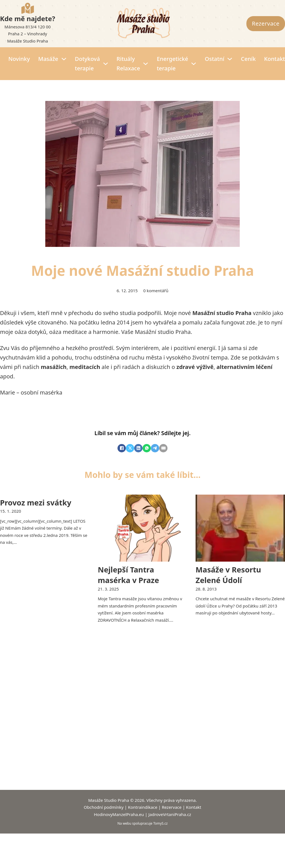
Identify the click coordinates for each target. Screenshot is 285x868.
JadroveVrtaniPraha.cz (170, 814)
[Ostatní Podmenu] (230, 59)
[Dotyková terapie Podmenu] (106, 64)
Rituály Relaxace (128, 64)
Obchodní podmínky (104, 807)
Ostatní (214, 59)
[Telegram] (155, 448)
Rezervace (266, 23)
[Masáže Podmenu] (64, 59)
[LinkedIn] (138, 448)
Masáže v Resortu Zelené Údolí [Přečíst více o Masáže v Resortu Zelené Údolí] (228, 575)
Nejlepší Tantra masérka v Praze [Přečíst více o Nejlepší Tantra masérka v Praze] (128, 575)
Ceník (248, 59)
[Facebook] (122, 448)
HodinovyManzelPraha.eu (119, 814)
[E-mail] (163, 448)
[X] (130, 448)
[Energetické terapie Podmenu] (194, 64)
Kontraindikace (143, 807)
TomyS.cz (161, 823)
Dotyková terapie (87, 64)
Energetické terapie (172, 64)
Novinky (19, 59)
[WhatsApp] (147, 448)
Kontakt (275, 59)
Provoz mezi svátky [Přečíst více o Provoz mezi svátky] (36, 503)
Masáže (48, 59)
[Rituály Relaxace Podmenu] (146, 64)
